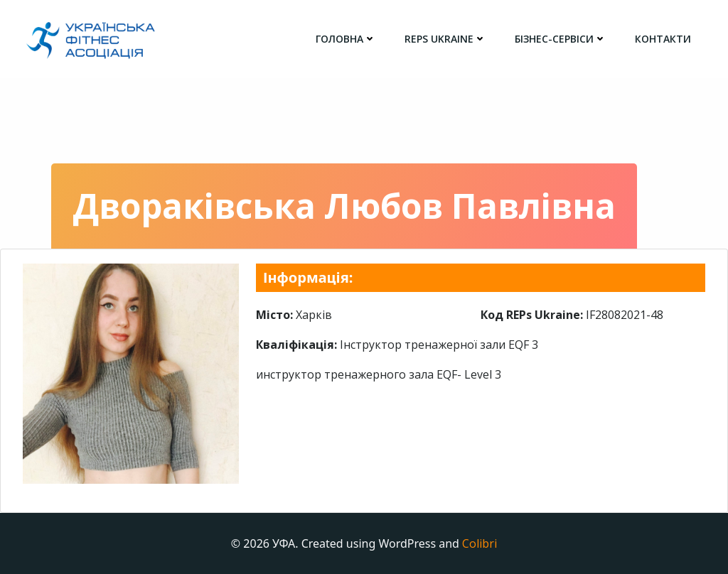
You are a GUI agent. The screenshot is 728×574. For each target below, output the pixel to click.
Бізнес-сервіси (561, 39)
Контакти (663, 39)
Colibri (480, 543)
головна (346, 39)
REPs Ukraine (445, 39)
